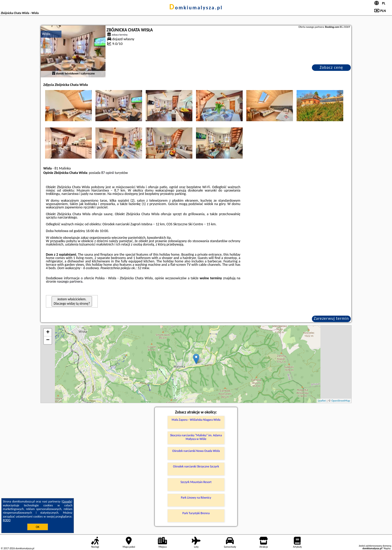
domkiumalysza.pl (196, 8)
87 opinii (107, 173)
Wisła (46, 34)
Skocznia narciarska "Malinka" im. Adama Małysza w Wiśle (196, 437)
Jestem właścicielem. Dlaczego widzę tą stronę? (72, 301)
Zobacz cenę (331, 67)
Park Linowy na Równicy (196, 498)
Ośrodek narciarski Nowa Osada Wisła (196, 451)
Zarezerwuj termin (331, 318)
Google (67, 501)
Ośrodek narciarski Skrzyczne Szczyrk (196, 466)
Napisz (387, 548)
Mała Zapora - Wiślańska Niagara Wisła (196, 420)
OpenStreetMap (341, 401)
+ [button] (48, 332)
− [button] (48, 340)
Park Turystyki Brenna (196, 513)
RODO (7, 520)
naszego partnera (70, 281)
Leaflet (322, 401)
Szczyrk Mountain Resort (196, 482)
